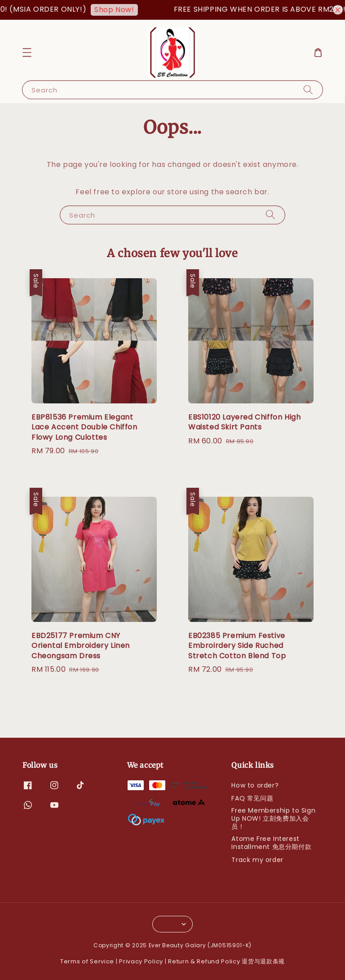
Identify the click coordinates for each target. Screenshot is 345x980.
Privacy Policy (141, 961)
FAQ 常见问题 (252, 798)
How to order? (255, 785)
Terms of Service (87, 961)
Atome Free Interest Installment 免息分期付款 (271, 843)
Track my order (257, 860)
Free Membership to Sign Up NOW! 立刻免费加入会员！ (273, 818)
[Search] (308, 90)
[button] (27, 52)
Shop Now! (122, 10)
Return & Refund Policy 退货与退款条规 (226, 961)
